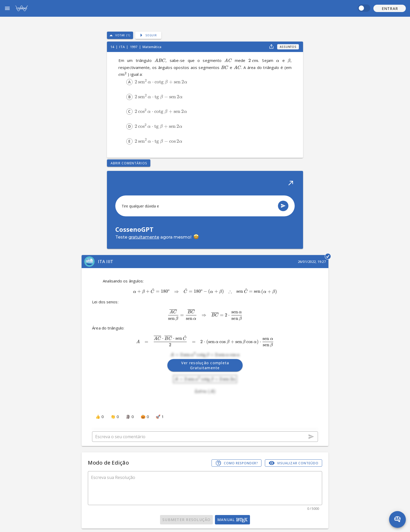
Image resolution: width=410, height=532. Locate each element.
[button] (390, 8)
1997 (134, 47)
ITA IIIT (106, 261)
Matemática (152, 47)
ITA (122, 47)
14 (113, 47)
